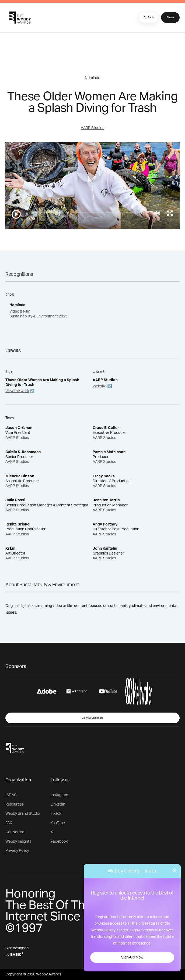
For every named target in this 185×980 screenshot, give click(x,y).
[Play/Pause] (16, 214)
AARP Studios (92, 128)
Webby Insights (18, 842)
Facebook (59, 842)
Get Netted (15, 832)
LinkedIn (58, 804)
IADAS (11, 795)
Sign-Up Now (132, 957)
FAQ (9, 823)
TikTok (56, 814)
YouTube (58, 823)
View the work (17, 391)
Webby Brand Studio (23, 814)
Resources (15, 804)
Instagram (59, 795)
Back (148, 17)
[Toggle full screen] (170, 213)
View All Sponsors (92, 718)
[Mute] (157, 213)
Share (170, 17)
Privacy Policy (17, 851)
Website (100, 386)
